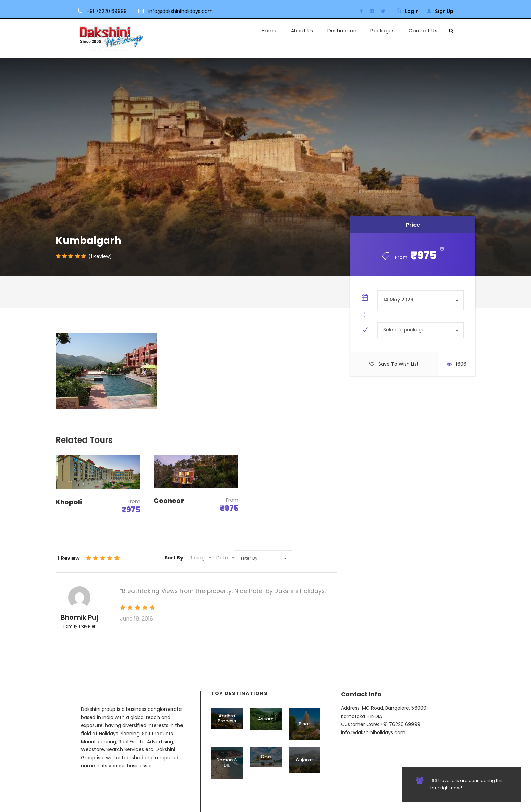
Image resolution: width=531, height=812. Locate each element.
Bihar (304, 724)
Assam (266, 719)
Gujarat (304, 760)
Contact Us (423, 31)
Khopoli (69, 502)
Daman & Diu (227, 762)
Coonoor (169, 501)
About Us (302, 31)
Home (269, 31)
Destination (342, 31)
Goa (266, 757)
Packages (383, 31)
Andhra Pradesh (227, 718)
